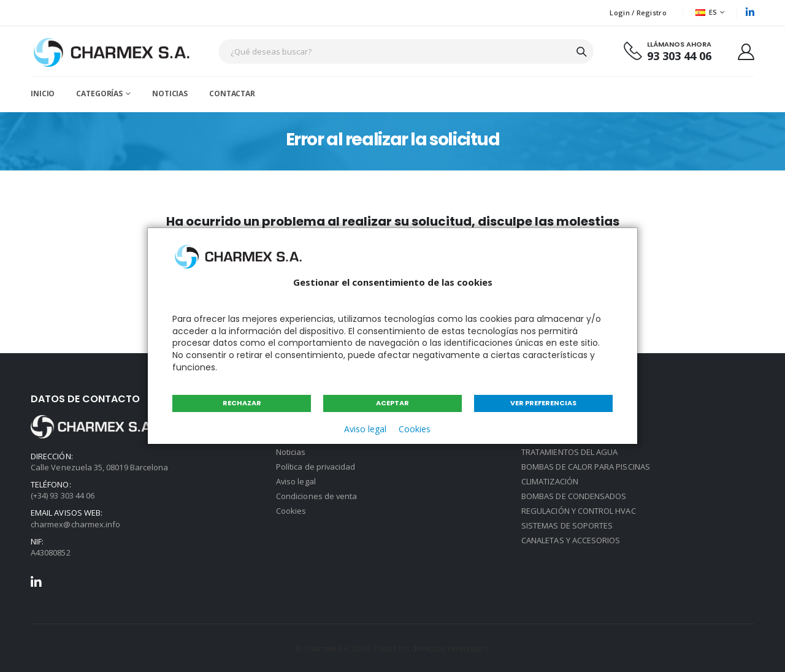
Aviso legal (365, 429)
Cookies (415, 429)
